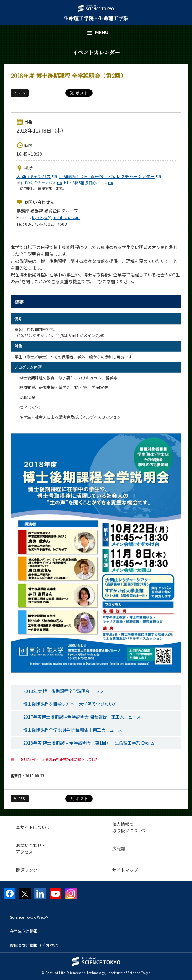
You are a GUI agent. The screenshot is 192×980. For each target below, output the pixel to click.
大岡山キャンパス (37, 176)
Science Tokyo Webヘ (29, 917)
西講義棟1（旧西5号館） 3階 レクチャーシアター (111, 176)
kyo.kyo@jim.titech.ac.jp (56, 217)
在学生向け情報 (24, 931)
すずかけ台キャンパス (42, 183)
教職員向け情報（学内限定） (35, 945)
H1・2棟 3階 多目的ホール (89, 183)
